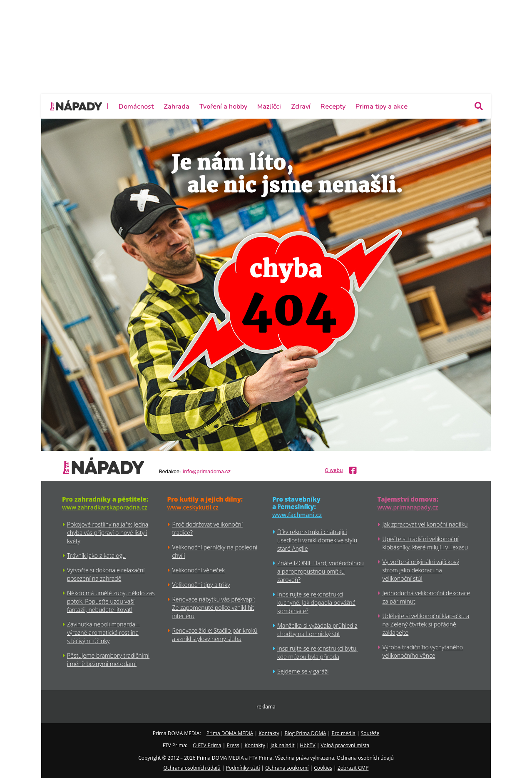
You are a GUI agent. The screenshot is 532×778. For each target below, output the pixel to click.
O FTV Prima (207, 745)
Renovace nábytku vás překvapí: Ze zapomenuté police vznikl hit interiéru (214, 608)
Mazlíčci (269, 107)
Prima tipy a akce (382, 107)
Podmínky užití (243, 768)
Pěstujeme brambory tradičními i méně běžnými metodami (108, 660)
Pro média (344, 733)
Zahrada (177, 107)
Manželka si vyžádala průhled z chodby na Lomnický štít (317, 630)
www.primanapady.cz (408, 507)
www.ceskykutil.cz (193, 507)
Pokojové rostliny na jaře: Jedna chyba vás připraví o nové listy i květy (108, 533)
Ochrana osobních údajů (192, 768)
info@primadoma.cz (207, 471)
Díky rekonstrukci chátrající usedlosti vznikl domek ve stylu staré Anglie (317, 540)
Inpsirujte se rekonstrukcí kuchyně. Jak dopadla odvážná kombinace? (316, 603)
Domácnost (136, 107)
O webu (334, 470)
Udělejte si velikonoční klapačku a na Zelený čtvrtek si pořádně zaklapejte (426, 624)
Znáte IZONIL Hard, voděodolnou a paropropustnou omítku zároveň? (321, 571)
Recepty (333, 107)
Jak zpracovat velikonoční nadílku (425, 524)
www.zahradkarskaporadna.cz (104, 507)
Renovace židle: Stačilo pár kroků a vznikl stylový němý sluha (215, 635)
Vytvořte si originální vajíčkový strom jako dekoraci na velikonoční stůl (421, 570)
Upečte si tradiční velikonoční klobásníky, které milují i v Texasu (425, 543)
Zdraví (301, 107)
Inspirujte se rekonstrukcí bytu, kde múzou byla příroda (317, 652)
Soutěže (370, 733)
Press (233, 745)
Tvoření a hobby (223, 107)
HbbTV (307, 745)
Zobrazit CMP (353, 768)
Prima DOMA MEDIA (230, 733)
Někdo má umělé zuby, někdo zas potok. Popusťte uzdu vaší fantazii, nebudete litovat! (111, 601)
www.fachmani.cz (297, 515)
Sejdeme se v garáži (303, 671)
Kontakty (269, 733)
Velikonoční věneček (199, 570)
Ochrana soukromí (287, 768)
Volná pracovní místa (345, 745)
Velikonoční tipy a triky (201, 585)
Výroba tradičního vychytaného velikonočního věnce (423, 651)
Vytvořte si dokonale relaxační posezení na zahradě (106, 574)
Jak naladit (283, 745)
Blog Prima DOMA (306, 733)
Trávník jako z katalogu (96, 556)
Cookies (323, 768)
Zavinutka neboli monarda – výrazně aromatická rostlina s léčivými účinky (103, 633)
